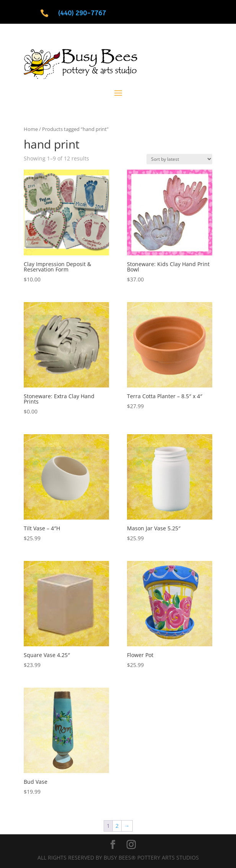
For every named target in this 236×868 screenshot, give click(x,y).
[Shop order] (179, 159)
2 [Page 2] (117, 826)
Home (31, 129)
